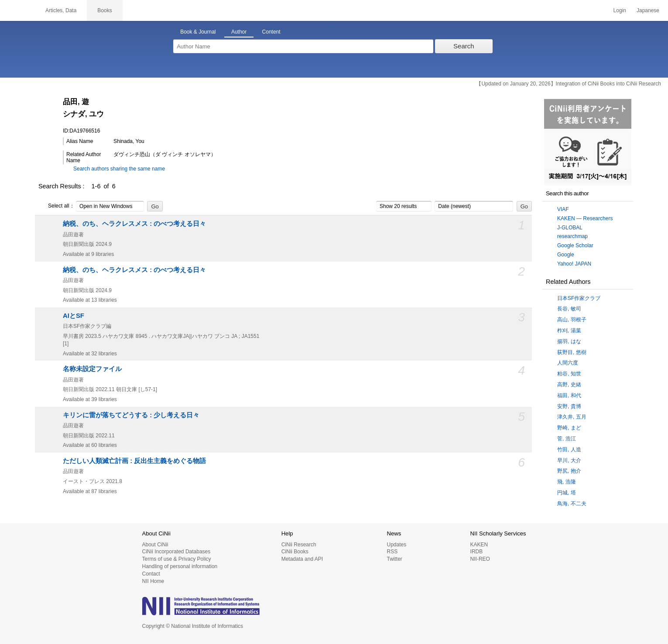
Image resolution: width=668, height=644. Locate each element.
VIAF (563, 209)
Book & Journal (198, 32)
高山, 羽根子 (572, 320)
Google (566, 255)
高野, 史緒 (569, 385)
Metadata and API (302, 559)
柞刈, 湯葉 (569, 331)
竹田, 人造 (569, 450)
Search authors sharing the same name (119, 169)
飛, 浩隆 (567, 482)
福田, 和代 (569, 395)
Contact (151, 574)
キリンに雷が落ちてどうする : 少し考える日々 (131, 415)
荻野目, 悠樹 (572, 352)
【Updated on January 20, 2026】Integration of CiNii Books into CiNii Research (569, 84)
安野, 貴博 (569, 406)
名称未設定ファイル (92, 369)
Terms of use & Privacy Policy (177, 559)
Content (271, 32)
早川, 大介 (569, 460)
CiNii (17, 10)
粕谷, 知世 (569, 374)
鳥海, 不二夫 (572, 504)
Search (464, 46)
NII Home (153, 581)
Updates (396, 545)
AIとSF (74, 316)
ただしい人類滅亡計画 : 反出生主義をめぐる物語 (134, 461)
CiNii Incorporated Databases (176, 552)
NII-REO (480, 559)
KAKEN (479, 545)
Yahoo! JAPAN (574, 264)
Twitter (394, 559)
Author (239, 32)
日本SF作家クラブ (579, 298)
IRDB (477, 552)
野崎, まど (569, 428)
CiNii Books (295, 552)
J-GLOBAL (570, 228)
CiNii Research (299, 545)
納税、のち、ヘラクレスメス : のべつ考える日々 (134, 224)
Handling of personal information (180, 566)
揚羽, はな (569, 341)
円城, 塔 (567, 493)
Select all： (57, 206)
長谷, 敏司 (569, 309)
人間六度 (568, 363)
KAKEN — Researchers (585, 218)
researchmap (572, 236)
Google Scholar (575, 245)
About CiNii (155, 545)
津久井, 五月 (572, 417)
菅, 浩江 (567, 439)
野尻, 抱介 (569, 471)
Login (620, 10)
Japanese (648, 10)
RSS (392, 552)
